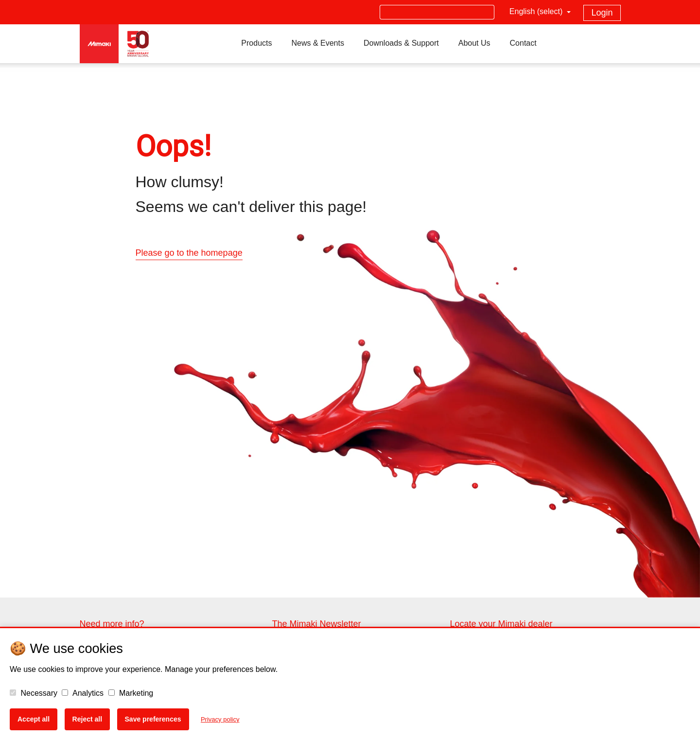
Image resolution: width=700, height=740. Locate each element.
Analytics (83, 693)
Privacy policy (220, 719)
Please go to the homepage (189, 253)
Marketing (131, 693)
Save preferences (153, 719)
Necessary (34, 693)
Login (602, 13)
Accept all (34, 719)
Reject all (87, 719)
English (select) (537, 11)
